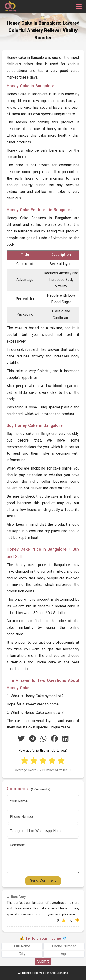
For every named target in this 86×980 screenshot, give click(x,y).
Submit (43, 962)
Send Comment (43, 881)
